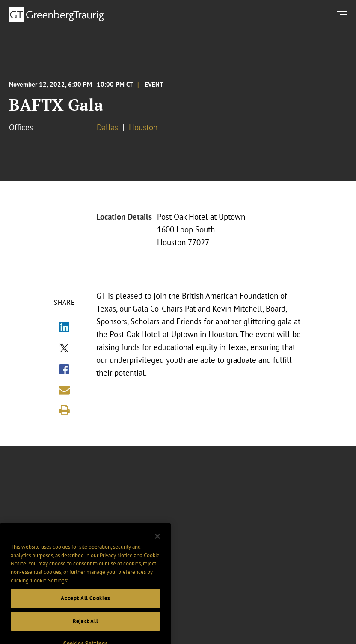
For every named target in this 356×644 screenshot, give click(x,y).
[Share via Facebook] (64, 370)
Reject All (86, 628)
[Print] (64, 410)
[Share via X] (64, 349)
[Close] (157, 543)
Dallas (107, 127)
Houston (143, 127)
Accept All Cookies (85, 605)
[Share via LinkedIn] (64, 328)
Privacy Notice (116, 562)
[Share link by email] (64, 390)
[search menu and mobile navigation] (344, 14)
